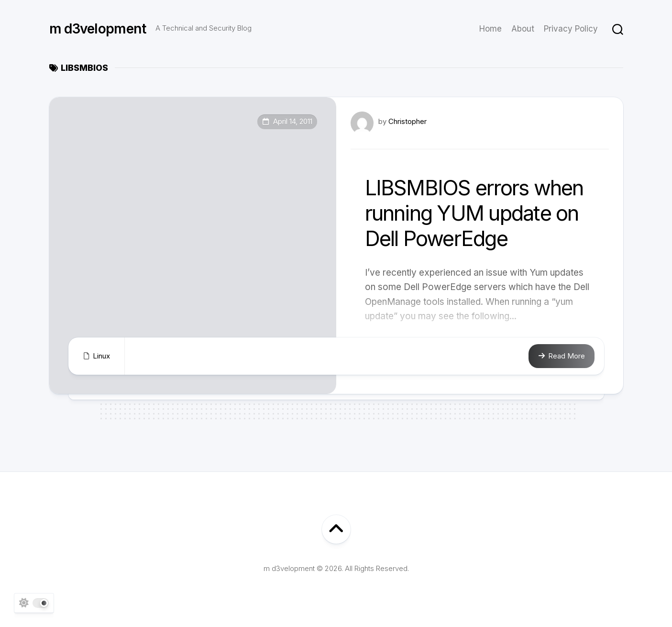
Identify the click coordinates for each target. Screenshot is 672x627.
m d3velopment (98, 29)
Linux (101, 356)
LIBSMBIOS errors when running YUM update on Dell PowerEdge (474, 213)
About (523, 29)
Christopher (408, 121)
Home (490, 29)
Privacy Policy (571, 29)
